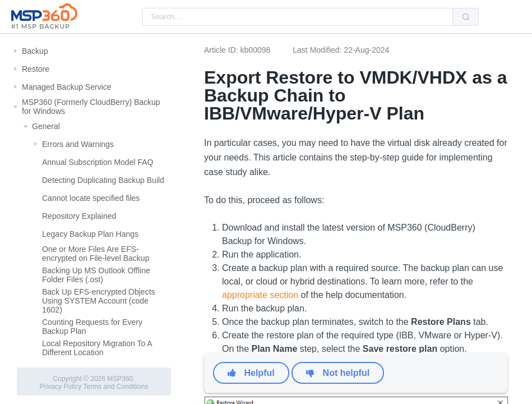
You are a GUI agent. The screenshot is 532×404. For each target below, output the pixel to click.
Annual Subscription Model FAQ (98, 162)
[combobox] (298, 17)
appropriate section (260, 295)
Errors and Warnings (78, 144)
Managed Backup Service (67, 87)
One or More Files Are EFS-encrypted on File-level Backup (96, 254)
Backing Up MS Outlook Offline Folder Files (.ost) (96, 275)
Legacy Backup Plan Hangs (90, 234)
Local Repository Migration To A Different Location (97, 348)
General (46, 126)
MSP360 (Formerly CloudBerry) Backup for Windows (91, 107)
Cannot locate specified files (91, 198)
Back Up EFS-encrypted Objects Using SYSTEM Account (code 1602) (99, 301)
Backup (35, 51)
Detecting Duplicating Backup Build (103, 180)
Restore (36, 69)
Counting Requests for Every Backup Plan (92, 327)
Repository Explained (79, 216)
